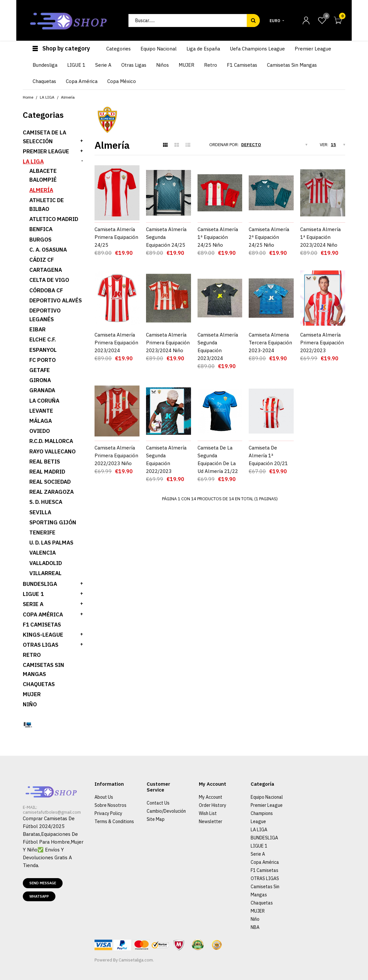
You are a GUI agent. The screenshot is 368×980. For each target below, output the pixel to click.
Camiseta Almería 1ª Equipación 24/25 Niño (218, 237)
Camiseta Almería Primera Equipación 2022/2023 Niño (116, 441)
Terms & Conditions (114, 821)
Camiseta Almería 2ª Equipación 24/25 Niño (269, 237)
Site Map (156, 819)
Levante (41, 411)
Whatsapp (39, 896)
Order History (213, 805)
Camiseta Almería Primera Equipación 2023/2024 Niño (168, 343)
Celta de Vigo (49, 280)
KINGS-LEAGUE (43, 635)
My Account (211, 797)
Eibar (37, 329)
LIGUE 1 (33, 594)
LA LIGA (33, 161)
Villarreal (45, 573)
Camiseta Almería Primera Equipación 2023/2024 (116, 343)
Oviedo (40, 431)
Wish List (208, 813)
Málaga (41, 421)
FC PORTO (43, 360)
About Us (104, 797)
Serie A (258, 854)
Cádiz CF (42, 260)
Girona (40, 380)
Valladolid (46, 563)
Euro (275, 21)
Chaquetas (39, 684)
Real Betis (45, 462)
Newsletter (211, 821)
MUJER (32, 694)
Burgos (40, 240)
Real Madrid (47, 472)
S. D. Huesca (46, 502)
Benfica (41, 229)
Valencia (43, 553)
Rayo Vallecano (52, 451)
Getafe (40, 370)
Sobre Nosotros (110, 805)
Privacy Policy (108, 813)
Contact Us (158, 803)
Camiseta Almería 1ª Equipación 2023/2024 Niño (320, 237)
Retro (32, 655)
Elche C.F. (43, 339)
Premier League (267, 805)
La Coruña (44, 401)
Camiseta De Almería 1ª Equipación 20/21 (268, 441)
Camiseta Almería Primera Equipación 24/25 (116, 237)
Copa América (43, 614)
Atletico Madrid (54, 219)
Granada (42, 390)
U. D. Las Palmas (51, 543)
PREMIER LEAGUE (46, 151)
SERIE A (33, 604)
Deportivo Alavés (56, 300)
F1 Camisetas (42, 625)
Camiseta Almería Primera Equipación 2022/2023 (322, 343)
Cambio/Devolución (166, 811)
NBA (255, 927)
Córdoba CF (46, 290)
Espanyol (43, 350)
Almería (41, 190)
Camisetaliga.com (136, 960)
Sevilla (40, 512)
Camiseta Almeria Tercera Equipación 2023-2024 (270, 343)
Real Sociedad (50, 482)
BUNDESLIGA (40, 584)
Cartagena (46, 270)
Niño (30, 704)
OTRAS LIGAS (41, 645)
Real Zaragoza (52, 492)
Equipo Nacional (267, 797)
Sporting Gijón (53, 522)
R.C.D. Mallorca (51, 441)
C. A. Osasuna (48, 250)
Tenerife (42, 532)
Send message (43, 883)
